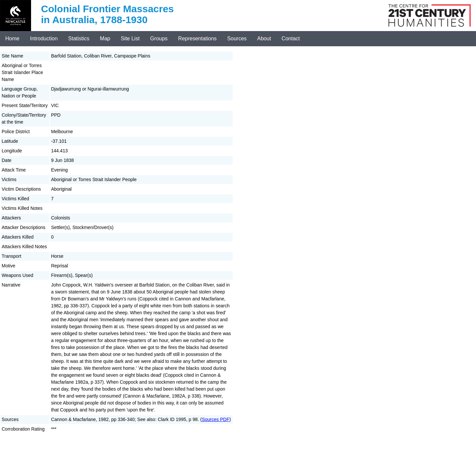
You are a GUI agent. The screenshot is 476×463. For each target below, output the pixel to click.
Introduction (44, 39)
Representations (198, 39)
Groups (159, 39)
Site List (130, 39)
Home (12, 39)
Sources (237, 39)
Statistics (79, 39)
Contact (291, 39)
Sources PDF (215, 419)
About (264, 39)
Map (105, 39)
